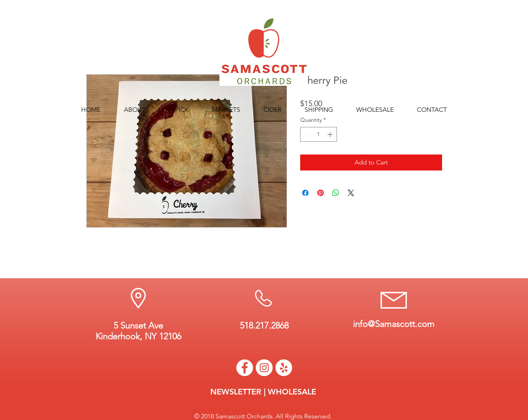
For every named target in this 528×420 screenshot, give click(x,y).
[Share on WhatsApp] (336, 193)
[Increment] (331, 134)
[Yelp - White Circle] (284, 368)
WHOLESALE (292, 392)
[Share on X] (351, 193)
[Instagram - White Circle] (264, 368)
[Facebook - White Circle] (245, 368)
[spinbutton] (319, 134)
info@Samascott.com (394, 324)
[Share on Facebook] (305, 193)
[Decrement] (306, 134)
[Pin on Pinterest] (321, 193)
